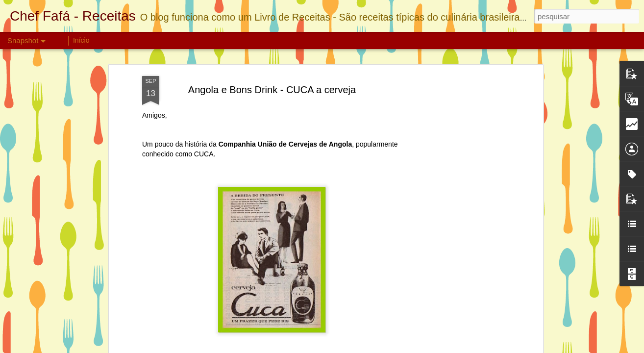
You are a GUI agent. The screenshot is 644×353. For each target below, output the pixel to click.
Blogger (417, 348)
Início (81, 40)
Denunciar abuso (450, 348)
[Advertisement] (456, 178)
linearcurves (356, 348)
